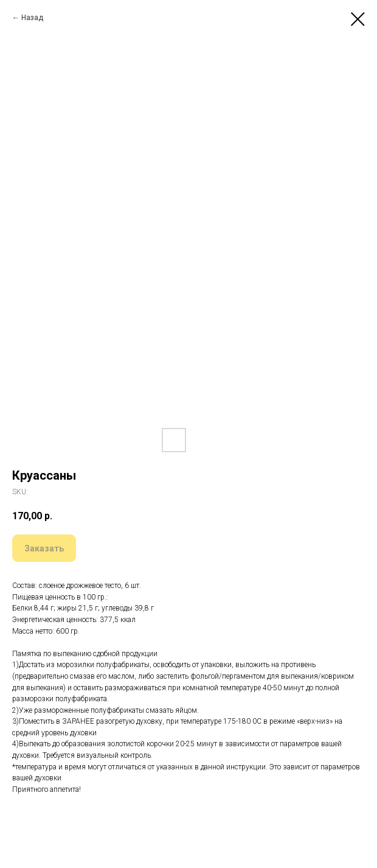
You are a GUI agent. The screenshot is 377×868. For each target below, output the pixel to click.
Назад (32, 18)
